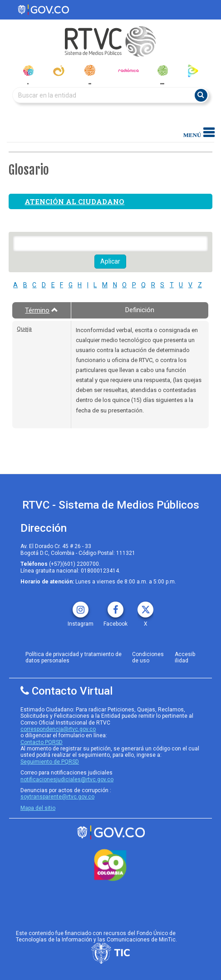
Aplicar (110, 261)
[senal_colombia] (28, 71)
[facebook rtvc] (115, 606)
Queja (24, 329)
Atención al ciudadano (74, 201)
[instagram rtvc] (81, 606)
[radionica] (128, 70)
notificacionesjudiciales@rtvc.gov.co (67, 779)
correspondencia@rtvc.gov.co (58, 729)
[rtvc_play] (193, 71)
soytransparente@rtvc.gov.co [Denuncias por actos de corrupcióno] (57, 797)
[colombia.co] (110, 865)
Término (42, 310)
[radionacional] (90, 70)
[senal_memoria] (162, 71)
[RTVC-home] (110, 42)
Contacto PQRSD (42, 742)
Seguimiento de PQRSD (50, 762)
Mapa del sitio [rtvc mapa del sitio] (38, 808)
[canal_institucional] (59, 71)
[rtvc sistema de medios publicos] (110, 832)
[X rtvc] (145, 606)
